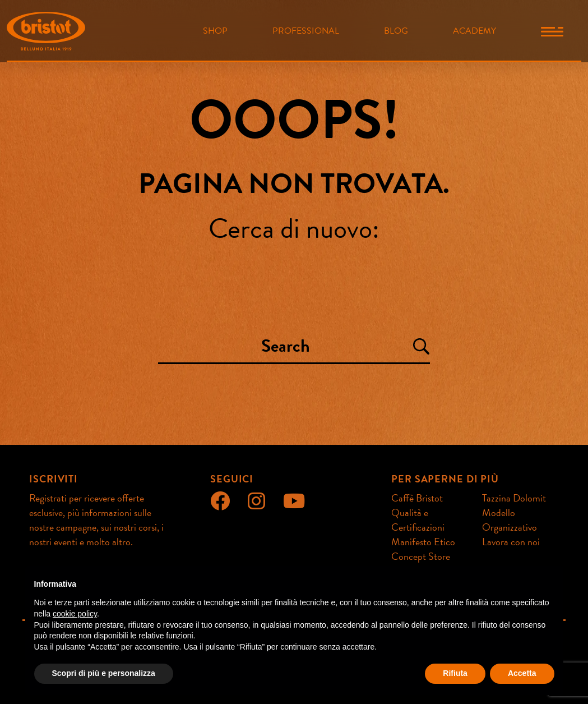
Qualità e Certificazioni (418, 520)
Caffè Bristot (417, 498)
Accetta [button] (522, 673)
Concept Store (421, 556)
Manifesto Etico (423, 542)
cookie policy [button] (75, 614)
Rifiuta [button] (455, 673)
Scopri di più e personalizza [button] (104, 673)
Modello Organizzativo (510, 520)
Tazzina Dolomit (514, 498)
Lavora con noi (511, 542)
